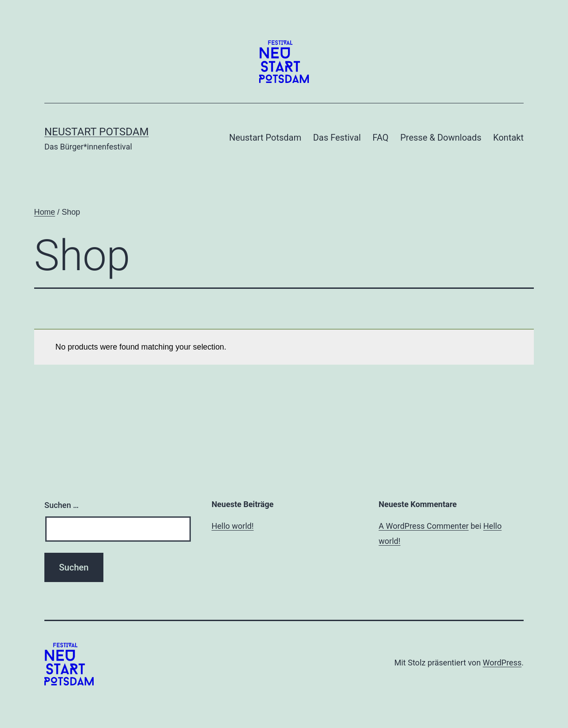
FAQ (381, 138)
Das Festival (337, 138)
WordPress (502, 663)
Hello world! (233, 526)
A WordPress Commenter (424, 526)
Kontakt (508, 138)
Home (45, 212)
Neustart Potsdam (97, 132)
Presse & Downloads (441, 138)
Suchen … (61, 505)
